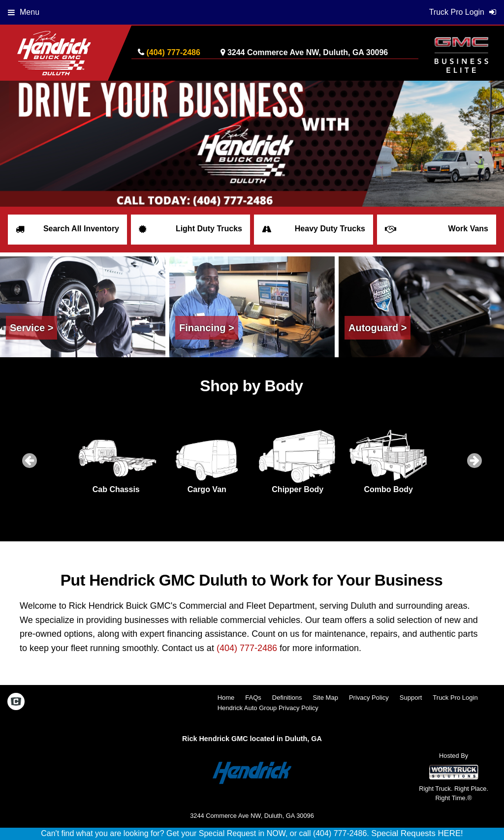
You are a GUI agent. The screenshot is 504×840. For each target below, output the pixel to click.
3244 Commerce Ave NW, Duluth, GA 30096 (308, 52)
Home (226, 698)
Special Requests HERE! (417, 833)
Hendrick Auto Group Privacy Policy (268, 708)
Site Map (326, 698)
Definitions (287, 698)
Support (411, 698)
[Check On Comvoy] (16, 702)
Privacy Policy (369, 698)
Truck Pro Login (455, 698)
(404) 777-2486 (173, 52)
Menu (24, 12)
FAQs (253, 698)
